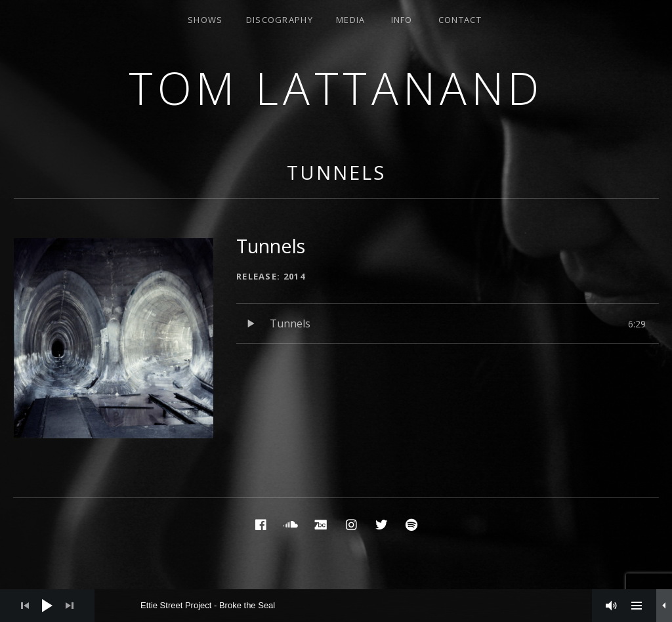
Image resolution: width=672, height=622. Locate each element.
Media (351, 20)
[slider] (350, 606)
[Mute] (612, 606)
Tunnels (336, 172)
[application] (336, 606)
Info (402, 20)
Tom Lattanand (336, 88)
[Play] (47, 606)
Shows (205, 20)
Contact (460, 20)
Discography (280, 20)
